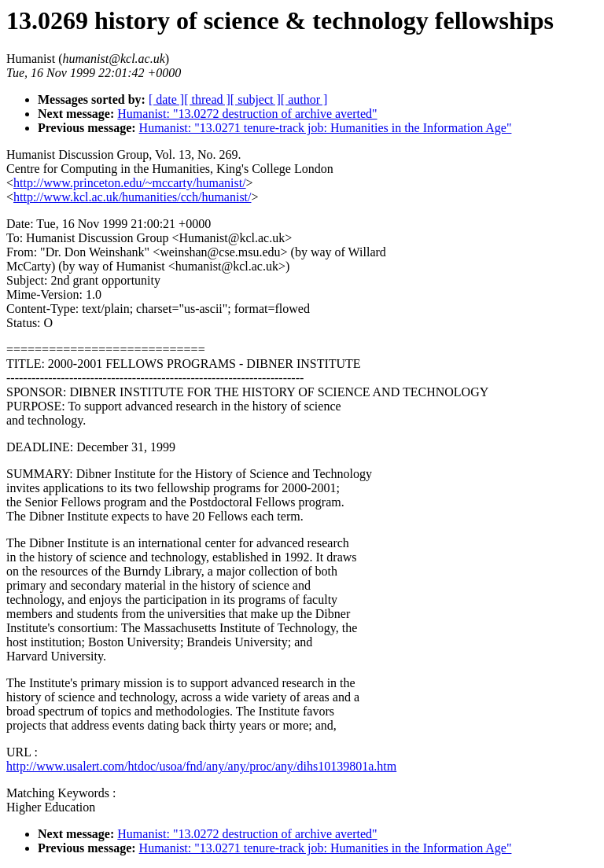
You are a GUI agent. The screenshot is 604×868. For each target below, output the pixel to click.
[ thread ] (207, 99)
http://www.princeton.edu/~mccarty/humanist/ (130, 183)
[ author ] (304, 99)
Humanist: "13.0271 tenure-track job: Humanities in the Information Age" (326, 128)
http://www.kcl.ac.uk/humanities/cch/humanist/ (132, 197)
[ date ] (166, 99)
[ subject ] (256, 99)
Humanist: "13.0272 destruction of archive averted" (247, 114)
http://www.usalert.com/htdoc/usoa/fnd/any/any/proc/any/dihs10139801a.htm (201, 766)
